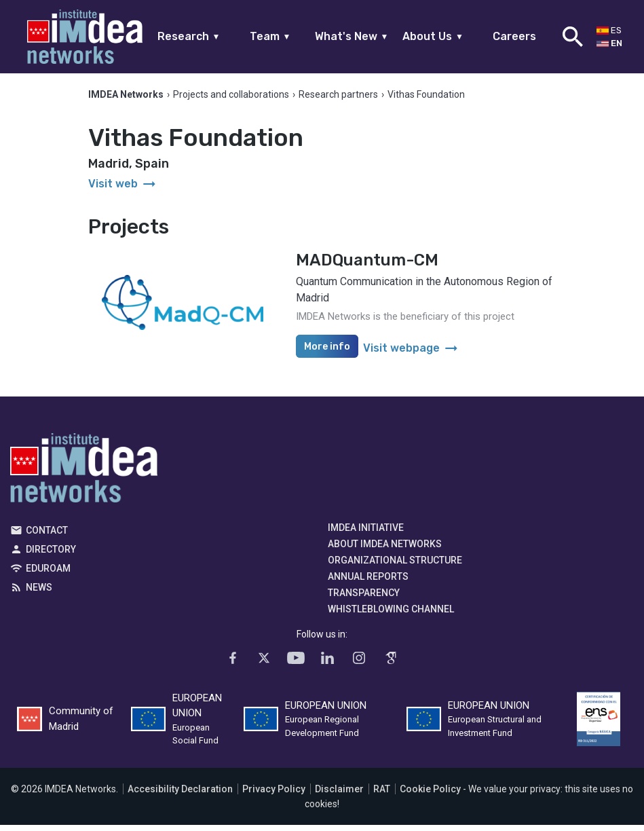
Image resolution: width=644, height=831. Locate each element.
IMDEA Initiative (366, 534)
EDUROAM (48, 574)
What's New (352, 36)
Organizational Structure (395, 566)
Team (270, 36)
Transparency (364, 599)
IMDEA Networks (84, 477)
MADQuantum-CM (367, 266)
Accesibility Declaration (180, 795)
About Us (433, 36)
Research (189, 36)
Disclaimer (339, 795)
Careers (514, 36)
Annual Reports (368, 583)
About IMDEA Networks (385, 550)
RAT (382, 795)
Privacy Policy (274, 795)
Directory (51, 555)
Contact (47, 536)
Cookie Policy (430, 795)
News (39, 593)
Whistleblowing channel (391, 615)
